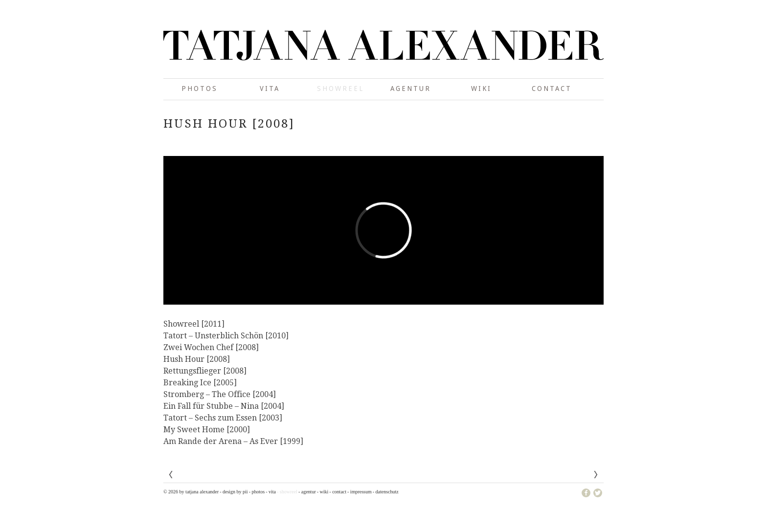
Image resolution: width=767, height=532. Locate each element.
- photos (257, 492)
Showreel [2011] (194, 324)
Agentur (411, 89)
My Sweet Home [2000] (207, 430)
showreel (340, 89)
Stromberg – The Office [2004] (220, 394)
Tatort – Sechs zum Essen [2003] (223, 418)
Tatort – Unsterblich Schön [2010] (226, 336)
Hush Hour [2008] (197, 359)
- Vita (271, 492)
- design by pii (234, 492)
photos (200, 89)
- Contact (338, 492)
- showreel (287, 492)
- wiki (323, 492)
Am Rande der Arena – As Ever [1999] (233, 441)
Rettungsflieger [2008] (205, 371)
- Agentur (307, 492)
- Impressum (360, 492)
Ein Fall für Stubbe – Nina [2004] (224, 406)
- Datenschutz (386, 492)
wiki (481, 89)
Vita (270, 89)
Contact (552, 89)
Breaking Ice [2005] (200, 383)
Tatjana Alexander (383, 54)
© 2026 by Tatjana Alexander (191, 492)
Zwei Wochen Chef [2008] (211, 347)
